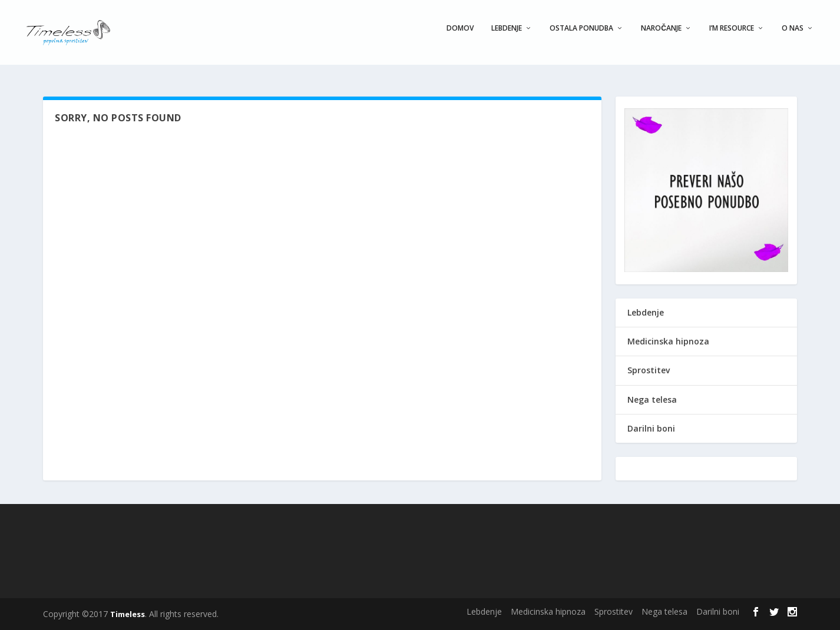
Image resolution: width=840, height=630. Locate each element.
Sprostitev (649, 370)
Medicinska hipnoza (668, 341)
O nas (793, 37)
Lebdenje (507, 37)
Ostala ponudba (581, 37)
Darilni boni (651, 428)
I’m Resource (732, 37)
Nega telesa (652, 399)
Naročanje (661, 37)
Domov (460, 37)
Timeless (128, 614)
